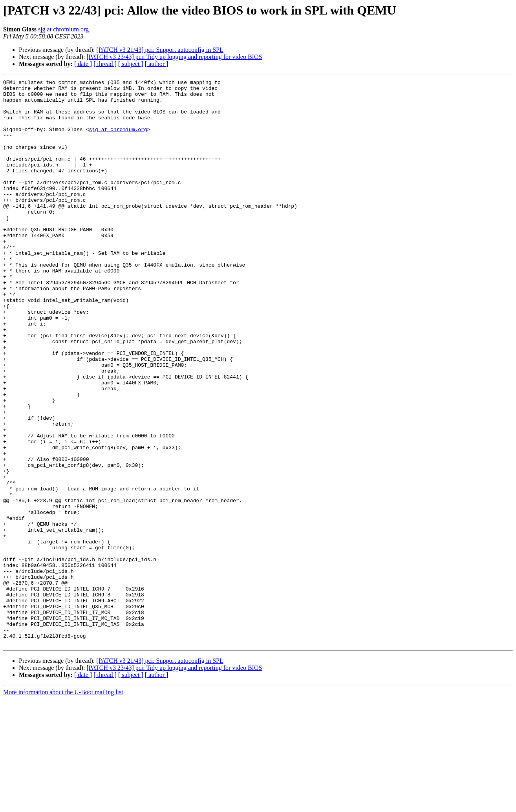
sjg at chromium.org (63, 29)
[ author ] (157, 64)
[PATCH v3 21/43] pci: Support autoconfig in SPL (160, 50)
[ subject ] (131, 64)
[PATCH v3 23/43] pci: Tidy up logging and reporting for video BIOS (174, 57)
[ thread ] (105, 64)
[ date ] (83, 64)
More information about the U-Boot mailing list (63, 805)
